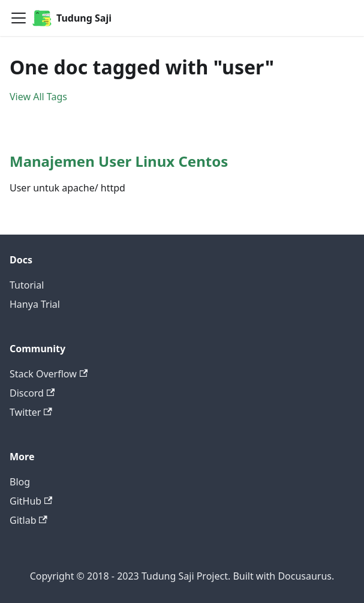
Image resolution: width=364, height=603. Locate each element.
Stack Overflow (49, 374)
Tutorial (27, 285)
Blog (20, 482)
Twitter (31, 412)
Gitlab (28, 520)
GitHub (31, 501)
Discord (32, 393)
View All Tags (38, 97)
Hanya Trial (35, 304)
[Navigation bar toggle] (19, 18)
